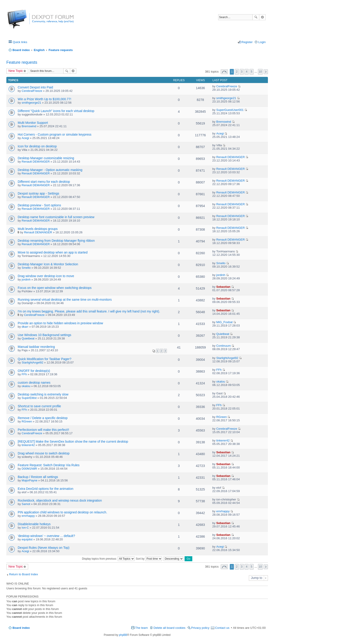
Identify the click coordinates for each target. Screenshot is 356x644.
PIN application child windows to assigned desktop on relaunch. (62, 512)
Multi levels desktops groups (38, 229)
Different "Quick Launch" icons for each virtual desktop (56, 111)
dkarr (25, 327)
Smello (26, 268)
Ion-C (25, 528)
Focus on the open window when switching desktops (55, 288)
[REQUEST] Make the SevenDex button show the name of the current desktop (73, 442)
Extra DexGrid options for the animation (46, 489)
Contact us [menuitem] (222, 628)
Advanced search (262, 17)
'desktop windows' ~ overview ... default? (46, 536)
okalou (26, 386)
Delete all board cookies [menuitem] (169, 628)
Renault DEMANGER (36, 162)
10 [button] (260, 72)
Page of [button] (224, 72)
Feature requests (22, 62)
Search (256, 17)
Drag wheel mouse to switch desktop (44, 453)
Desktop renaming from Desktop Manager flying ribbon (56, 241)
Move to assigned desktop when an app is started (53, 252)
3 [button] (242, 72)
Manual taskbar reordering (36, 347)
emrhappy (28, 516)
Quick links (20, 42)
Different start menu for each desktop (44, 182)
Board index (21, 628)
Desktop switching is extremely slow (43, 394)
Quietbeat (28, 338)
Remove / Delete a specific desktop (43, 418)
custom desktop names (34, 383)
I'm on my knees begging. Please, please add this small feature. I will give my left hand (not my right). (89, 311)
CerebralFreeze (32, 91)
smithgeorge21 (31, 103)
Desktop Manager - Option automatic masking (50, 170)
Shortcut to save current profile (39, 406)
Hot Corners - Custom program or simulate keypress (54, 134)
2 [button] (237, 72)
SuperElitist (29, 398)
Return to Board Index (23, 574)
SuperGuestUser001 (230, 110)
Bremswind (29, 126)
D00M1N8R (29, 469)
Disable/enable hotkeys (34, 524)
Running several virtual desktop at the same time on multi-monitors (65, 300)
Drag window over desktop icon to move (46, 276)
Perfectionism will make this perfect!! (43, 430)
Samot (26, 504)
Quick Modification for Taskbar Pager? (44, 359)
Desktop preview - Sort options (39, 205)
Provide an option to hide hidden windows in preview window (60, 323)
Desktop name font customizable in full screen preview (56, 217)
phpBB (123, 635)
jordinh (26, 279)
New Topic (16, 71)
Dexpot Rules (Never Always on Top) (44, 548)
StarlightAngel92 (32, 362)
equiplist (27, 539)
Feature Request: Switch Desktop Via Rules (49, 465)
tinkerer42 (28, 445)
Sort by (149, 559)
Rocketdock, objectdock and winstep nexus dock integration (60, 500)
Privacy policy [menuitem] (200, 628)
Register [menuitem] (247, 42)
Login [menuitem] (262, 42)
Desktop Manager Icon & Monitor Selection (48, 264)
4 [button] (247, 72)
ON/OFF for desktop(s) (34, 371)
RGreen (27, 421)
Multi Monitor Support (33, 123)
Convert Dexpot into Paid (35, 87)
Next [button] (266, 72)
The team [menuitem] (141, 628)
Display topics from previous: (108, 559)
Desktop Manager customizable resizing (46, 158)
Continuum (224, 346)
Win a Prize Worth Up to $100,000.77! (44, 99)
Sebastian (223, 287)
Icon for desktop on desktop (37, 146)
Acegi (25, 138)
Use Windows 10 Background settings (44, 335)
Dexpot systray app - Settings (38, 193)
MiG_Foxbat (225, 322)
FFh (24, 374)
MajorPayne (29, 480)
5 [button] (252, 72)
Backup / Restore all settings (38, 477)
